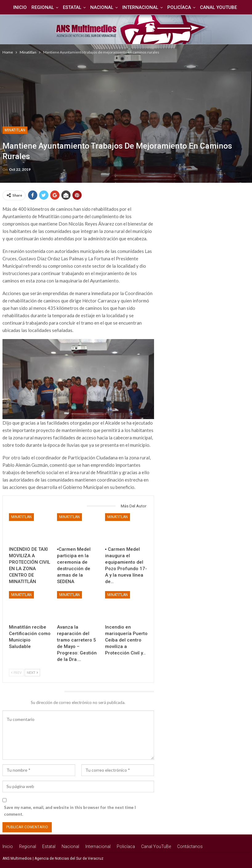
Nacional (102, 7)
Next (32, 672)
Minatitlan (15, 130)
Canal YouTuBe (221, 7)
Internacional (141, 7)
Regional (41, 7)
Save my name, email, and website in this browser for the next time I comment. (70, 811)
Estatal (71, 7)
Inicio (17, 7)
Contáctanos (190, 846)
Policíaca (181, 7)
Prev (16, 672)
